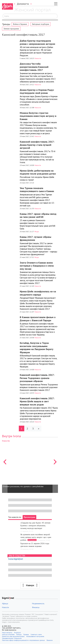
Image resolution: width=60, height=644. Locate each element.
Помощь (19, 634)
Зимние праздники (11, 29)
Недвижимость (38, 604)
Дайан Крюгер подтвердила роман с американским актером (37, 42)
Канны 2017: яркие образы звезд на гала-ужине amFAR (38, 215)
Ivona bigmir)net (16, 559)
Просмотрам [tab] (29, 517)
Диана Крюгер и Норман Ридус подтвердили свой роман (37, 91)
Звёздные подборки (40, 24)
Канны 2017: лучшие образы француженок (35, 238)
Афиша (5, 604)
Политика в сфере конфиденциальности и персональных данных (23, 640)
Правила (26, 634)
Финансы (36, 607)
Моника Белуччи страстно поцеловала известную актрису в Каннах (38, 116)
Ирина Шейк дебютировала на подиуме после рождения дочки (38, 172)
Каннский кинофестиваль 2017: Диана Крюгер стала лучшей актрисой (37, 145)
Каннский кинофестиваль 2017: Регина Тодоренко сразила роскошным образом (37, 378)
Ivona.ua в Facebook (8, 634)
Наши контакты (7, 633)
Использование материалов (35, 636)
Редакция (17, 633)
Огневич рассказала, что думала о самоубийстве (23, 486)
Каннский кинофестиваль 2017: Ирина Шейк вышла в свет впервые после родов (37, 401)
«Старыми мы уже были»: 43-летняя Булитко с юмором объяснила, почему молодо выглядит (35, 526)
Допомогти (23, 4)
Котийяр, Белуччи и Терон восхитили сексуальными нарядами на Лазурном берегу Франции (37, 348)
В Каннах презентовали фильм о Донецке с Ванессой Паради (38, 319)
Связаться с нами (36, 634)
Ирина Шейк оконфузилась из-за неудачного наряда (38, 293)
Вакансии (50, 640)
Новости (38, 58)
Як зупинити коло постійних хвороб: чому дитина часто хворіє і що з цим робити (36, 537)
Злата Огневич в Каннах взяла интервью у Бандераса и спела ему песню (37, 266)
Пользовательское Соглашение (12, 638)
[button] (5, 466)
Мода (37, 231)
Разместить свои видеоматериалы (13, 636)
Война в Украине (20, 24)
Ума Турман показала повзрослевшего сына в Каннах (37, 190)
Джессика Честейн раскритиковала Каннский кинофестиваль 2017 (34, 67)
